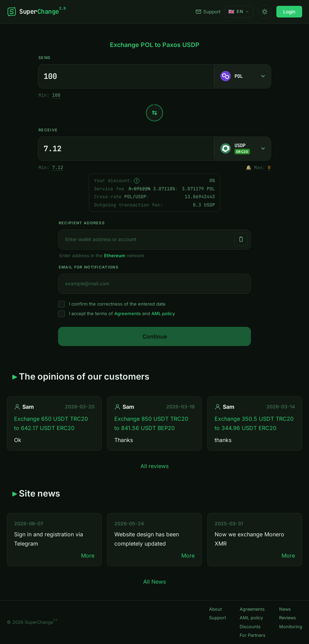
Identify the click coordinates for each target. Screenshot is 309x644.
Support (208, 12)
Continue (155, 336)
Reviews (288, 618)
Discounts (250, 627)
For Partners (253, 635)
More (88, 556)
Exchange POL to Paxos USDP (155, 45)
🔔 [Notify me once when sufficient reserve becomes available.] (249, 168)
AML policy (163, 313)
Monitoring (291, 627)
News (285, 609)
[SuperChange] (36, 12)
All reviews (154, 466)
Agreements (128, 313)
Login (289, 12)
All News (154, 582)
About (215, 609)
